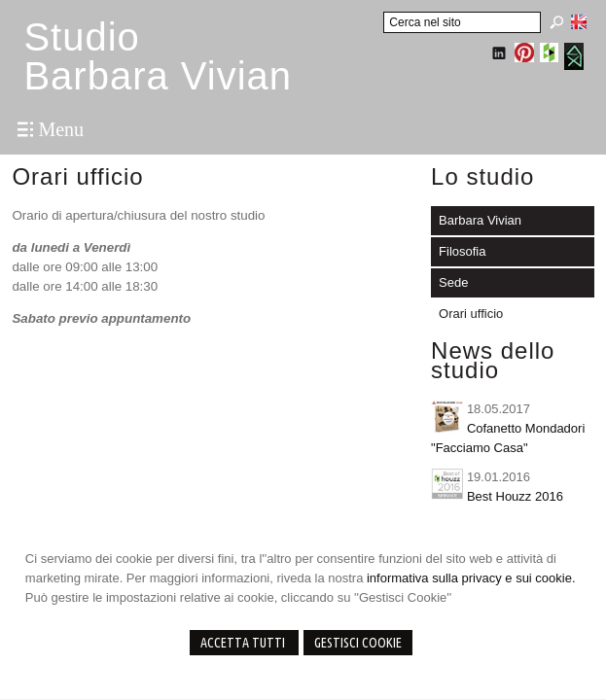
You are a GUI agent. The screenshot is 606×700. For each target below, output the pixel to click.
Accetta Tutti (244, 643)
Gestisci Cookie (358, 643)
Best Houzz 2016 (515, 496)
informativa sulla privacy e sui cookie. (471, 578)
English (579, 21)
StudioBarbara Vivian (158, 56)
